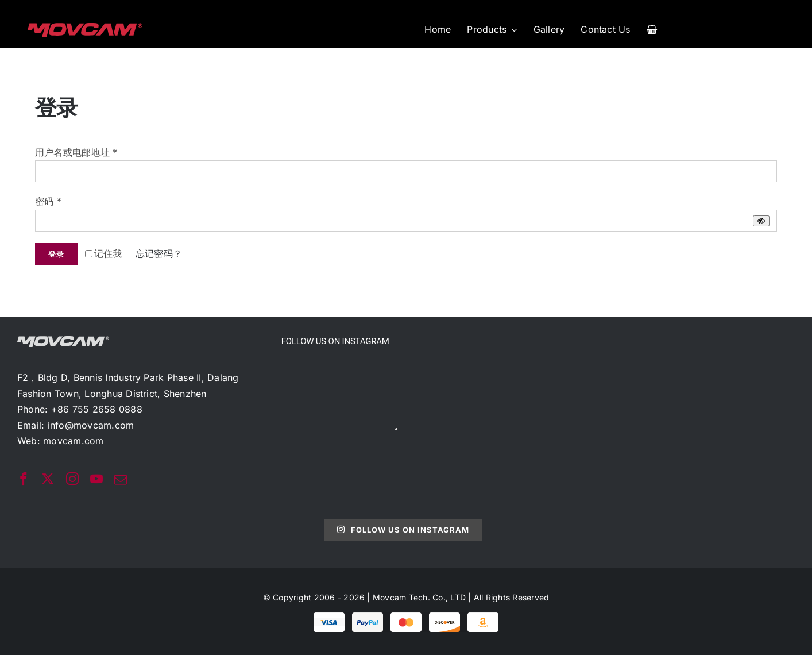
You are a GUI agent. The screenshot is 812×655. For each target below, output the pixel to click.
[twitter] (48, 479)
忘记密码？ (159, 253)
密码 (48, 201)
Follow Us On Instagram (403, 530)
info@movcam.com (91, 425)
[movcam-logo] (85, 28)
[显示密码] (761, 221)
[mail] (121, 480)
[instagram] (72, 479)
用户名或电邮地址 (76, 152)
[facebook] (24, 479)
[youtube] (96, 479)
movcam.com (73, 441)
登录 (56, 254)
